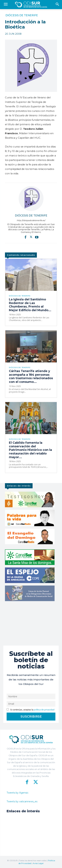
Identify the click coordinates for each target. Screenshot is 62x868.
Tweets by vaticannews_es (22, 801)
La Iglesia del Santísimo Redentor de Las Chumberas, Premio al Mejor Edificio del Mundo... (30, 305)
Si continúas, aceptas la (31, 710)
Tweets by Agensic (18, 793)
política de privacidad (44, 710)
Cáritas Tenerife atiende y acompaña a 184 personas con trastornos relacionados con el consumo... (31, 376)
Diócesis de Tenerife (22, 15)
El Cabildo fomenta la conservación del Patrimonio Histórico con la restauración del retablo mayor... (30, 450)
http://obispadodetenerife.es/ (31, 220)
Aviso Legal (38, 863)
